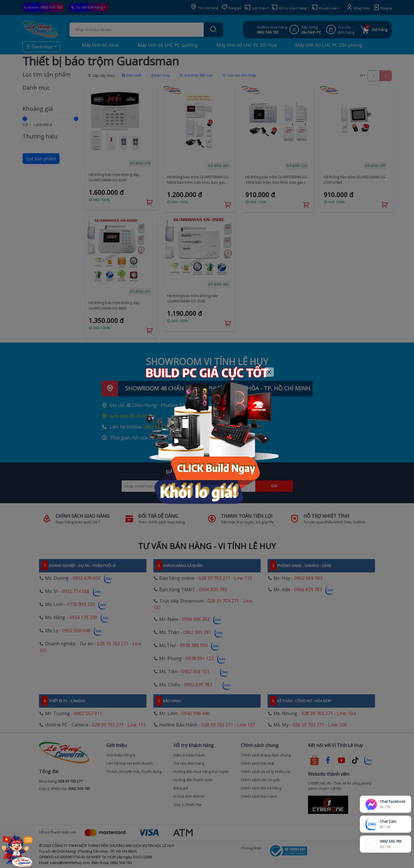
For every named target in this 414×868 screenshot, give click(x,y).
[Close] (269, 372)
